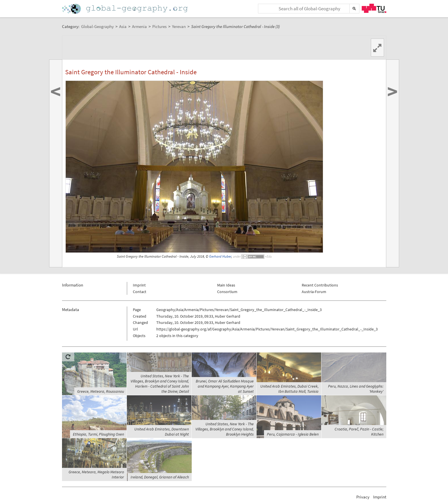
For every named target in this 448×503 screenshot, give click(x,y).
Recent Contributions (320, 285)
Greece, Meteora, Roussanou (101, 391)
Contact (140, 292)
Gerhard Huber (220, 256)
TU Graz (374, 8)
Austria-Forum (314, 292)
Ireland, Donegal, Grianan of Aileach (160, 477)
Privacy (363, 497)
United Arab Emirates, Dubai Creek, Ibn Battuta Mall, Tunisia (289, 389)
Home (125, 9)
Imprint (139, 285)
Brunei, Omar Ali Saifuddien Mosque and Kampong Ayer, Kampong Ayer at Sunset (225, 386)
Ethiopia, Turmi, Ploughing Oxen (98, 434)
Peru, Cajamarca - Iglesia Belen (293, 434)
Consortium (227, 292)
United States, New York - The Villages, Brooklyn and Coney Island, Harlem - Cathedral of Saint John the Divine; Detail (160, 384)
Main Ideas (226, 285)
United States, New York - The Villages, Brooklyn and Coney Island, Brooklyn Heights (225, 429)
